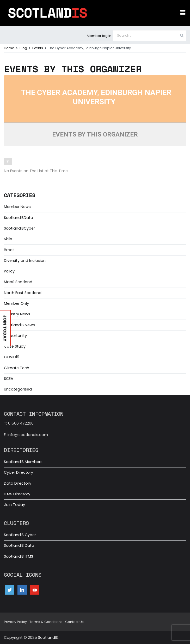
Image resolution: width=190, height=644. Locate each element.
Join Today (14, 505)
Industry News (17, 314)
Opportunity (15, 336)
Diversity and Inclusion (25, 261)
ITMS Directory (17, 494)
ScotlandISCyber (19, 228)
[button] (183, 13)
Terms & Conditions (46, 622)
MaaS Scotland (18, 282)
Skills (8, 239)
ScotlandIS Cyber (20, 535)
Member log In (99, 36)
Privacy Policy (15, 622)
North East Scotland (23, 293)
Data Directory (18, 483)
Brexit (9, 250)
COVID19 (12, 357)
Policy (9, 271)
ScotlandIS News (19, 325)
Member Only (16, 303)
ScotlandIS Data (19, 545)
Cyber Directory (19, 472)
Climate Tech (17, 368)
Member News (17, 207)
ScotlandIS (48, 638)
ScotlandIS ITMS (19, 556)
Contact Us (74, 622)
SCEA (9, 379)
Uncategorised (18, 389)
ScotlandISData (19, 218)
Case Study (15, 346)
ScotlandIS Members (23, 462)
